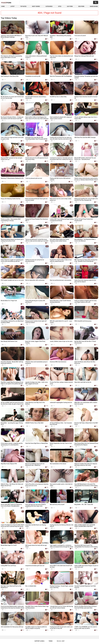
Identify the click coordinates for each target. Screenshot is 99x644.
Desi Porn (81, 6)
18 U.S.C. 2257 (61, 641)
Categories (49, 6)
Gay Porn (70, 6)
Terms (51, 641)
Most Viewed (36, 6)
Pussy (6, 3)
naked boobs (94, 6)
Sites (60, 6)
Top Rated (23, 6)
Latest (13, 6)
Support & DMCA (39, 641)
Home (3, 6)
